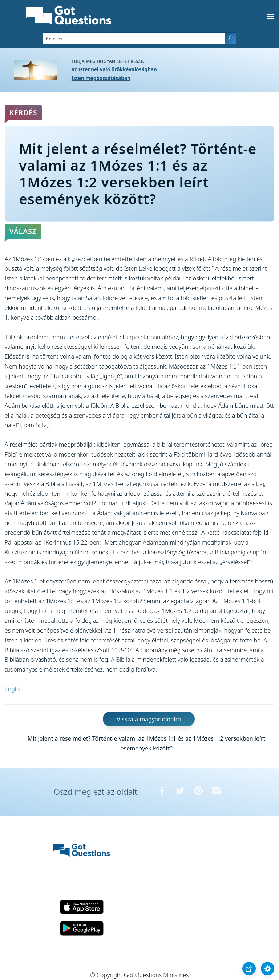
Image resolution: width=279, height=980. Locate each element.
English (14, 689)
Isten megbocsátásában (101, 78)
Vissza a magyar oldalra (149, 719)
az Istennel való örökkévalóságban (114, 69)
